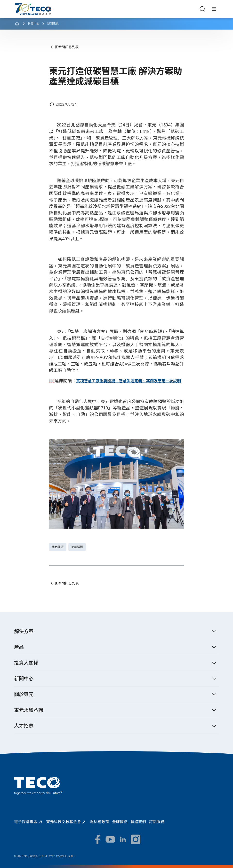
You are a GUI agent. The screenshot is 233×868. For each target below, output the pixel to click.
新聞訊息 (53, 24)
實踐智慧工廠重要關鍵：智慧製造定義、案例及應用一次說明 (129, 381)
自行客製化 (111, 338)
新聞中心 (33, 24)
